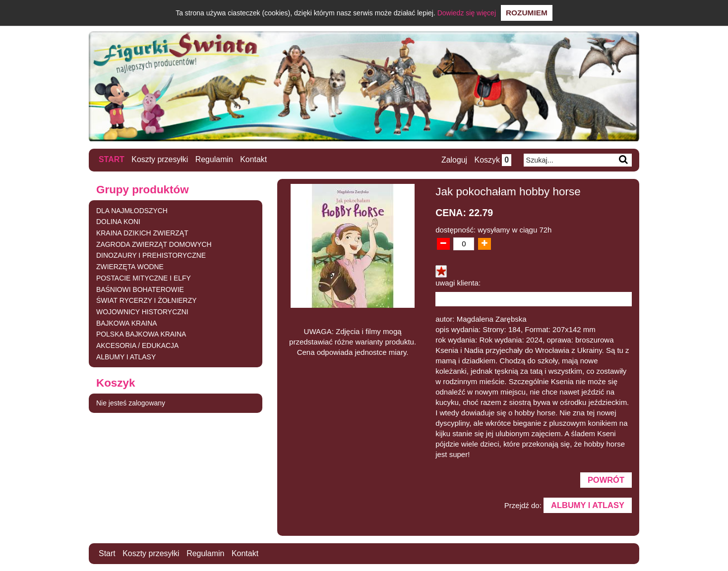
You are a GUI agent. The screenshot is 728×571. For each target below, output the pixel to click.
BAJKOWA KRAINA (127, 323)
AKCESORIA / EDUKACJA (138, 345)
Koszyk (493, 160)
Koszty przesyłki (160, 159)
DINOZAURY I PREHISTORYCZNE (151, 255)
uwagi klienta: (458, 282)
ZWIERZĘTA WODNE (130, 267)
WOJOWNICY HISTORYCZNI (143, 312)
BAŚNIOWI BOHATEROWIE (140, 289)
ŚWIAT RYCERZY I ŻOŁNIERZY (147, 300)
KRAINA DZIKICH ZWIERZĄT (143, 232)
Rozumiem (527, 13)
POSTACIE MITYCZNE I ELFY (144, 278)
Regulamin (215, 159)
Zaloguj (454, 160)
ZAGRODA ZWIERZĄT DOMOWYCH (154, 244)
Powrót (606, 479)
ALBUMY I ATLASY (126, 357)
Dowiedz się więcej (467, 13)
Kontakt (254, 159)
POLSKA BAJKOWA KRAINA (141, 334)
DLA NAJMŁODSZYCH (132, 210)
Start (112, 159)
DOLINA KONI (118, 221)
